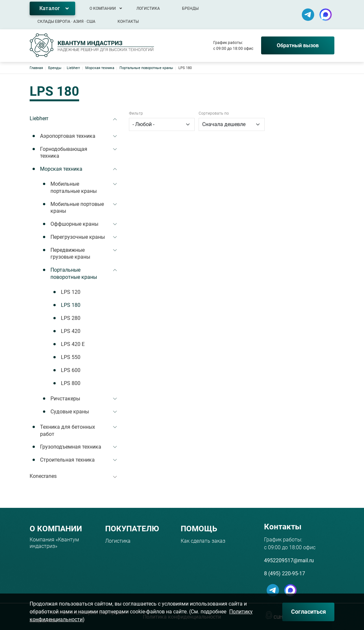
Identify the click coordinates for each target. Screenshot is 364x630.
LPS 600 (71, 370)
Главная (36, 68)
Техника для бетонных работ (68, 430)
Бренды (190, 8)
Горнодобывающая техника (64, 153)
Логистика (148, 8)
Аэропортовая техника (68, 136)
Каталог (50, 8)
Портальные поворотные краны (146, 68)
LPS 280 (71, 318)
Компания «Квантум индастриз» (54, 543)
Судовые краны (70, 412)
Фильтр (136, 113)
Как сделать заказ (203, 541)
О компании (103, 8)
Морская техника (100, 68)
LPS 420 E (73, 344)
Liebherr (73, 68)
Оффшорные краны (74, 224)
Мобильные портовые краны (77, 208)
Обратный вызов (298, 45)
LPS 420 (71, 331)
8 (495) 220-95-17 (285, 573)
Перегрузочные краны (78, 237)
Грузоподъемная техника (71, 447)
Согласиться (308, 612)
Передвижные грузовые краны (70, 254)
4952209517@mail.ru (289, 560)
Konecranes (43, 476)
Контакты (128, 21)
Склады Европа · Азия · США (66, 21)
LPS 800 (71, 383)
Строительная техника (67, 460)
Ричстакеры (65, 399)
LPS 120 (71, 292)
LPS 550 (71, 357)
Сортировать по (214, 113)
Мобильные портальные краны (74, 187)
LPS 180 (71, 305)
